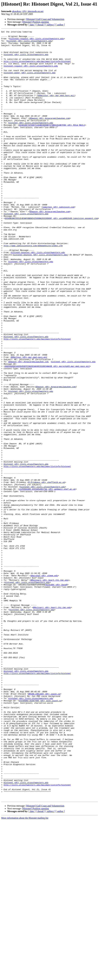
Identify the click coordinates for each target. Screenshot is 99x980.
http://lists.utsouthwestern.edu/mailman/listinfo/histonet (37, 68)
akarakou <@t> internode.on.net (28, 11)
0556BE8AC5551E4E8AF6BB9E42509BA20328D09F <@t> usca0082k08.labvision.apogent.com (51, 256)
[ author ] (60, 25)
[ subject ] (50, 25)
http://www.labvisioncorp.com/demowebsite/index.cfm (33, 289)
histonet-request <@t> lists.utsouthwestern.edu (37, 40)
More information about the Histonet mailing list (25, 972)
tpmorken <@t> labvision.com (58, 242)
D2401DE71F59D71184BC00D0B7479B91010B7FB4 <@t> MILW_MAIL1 (52, 144)
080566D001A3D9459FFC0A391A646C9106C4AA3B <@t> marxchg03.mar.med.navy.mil (47, 433)
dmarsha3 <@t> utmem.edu (44, 685)
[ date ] (32, 25)
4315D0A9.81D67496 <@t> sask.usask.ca (40, 835)
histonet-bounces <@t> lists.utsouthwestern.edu (38, 297)
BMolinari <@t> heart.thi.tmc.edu (50, 690)
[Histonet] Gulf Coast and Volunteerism (45, 19)
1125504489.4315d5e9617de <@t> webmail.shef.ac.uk (47, 581)
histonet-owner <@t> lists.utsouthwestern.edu (30, 81)
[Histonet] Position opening (35, 22)
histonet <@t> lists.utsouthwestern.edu (29, 43)
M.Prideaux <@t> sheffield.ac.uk (47, 573)
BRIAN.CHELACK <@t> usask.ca (44, 827)
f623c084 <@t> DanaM (56, 696)
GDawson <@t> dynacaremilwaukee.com (49, 136)
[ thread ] (40, 25)
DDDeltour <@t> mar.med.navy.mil (56, 109)
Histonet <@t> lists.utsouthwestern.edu (26, 398)
